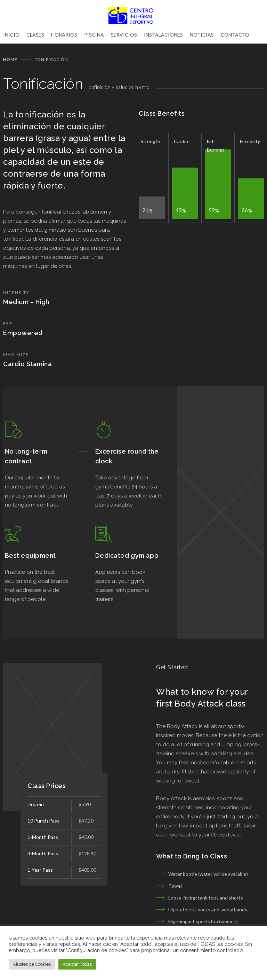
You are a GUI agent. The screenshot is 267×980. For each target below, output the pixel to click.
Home (10, 59)
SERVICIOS (124, 35)
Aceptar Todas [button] (77, 964)
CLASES (35, 35)
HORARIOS (64, 35)
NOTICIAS (202, 35)
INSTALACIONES (163, 35)
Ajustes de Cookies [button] (32, 964)
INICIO (11, 35)
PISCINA (94, 35)
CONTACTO (235, 35)
